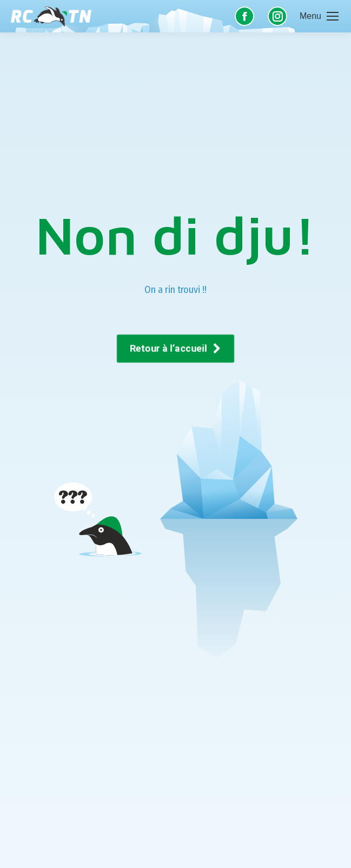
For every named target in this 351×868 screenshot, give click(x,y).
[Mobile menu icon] (319, 16)
